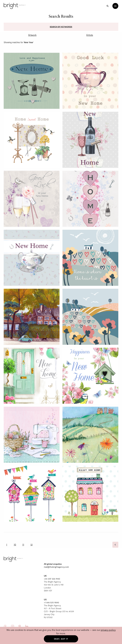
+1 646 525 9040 (51, 602)
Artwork (32, 35)
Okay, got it (61, 639)
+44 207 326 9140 (52, 579)
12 (32, 544)
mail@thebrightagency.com (56, 567)
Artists (90, 35)
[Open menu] (115, 6)
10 (15, 544)
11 (23, 544)
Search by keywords (61, 27)
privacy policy (108, 630)
